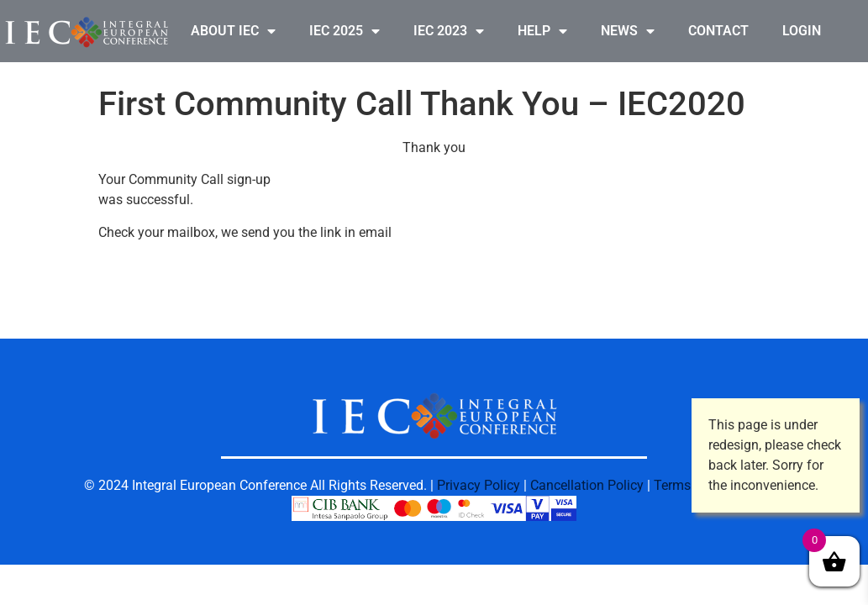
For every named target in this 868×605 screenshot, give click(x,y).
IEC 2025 (345, 31)
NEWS (628, 31)
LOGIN (802, 31)
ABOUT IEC (233, 31)
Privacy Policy (479, 485)
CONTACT (718, 31)
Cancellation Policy (587, 485)
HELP (542, 31)
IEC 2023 (449, 31)
